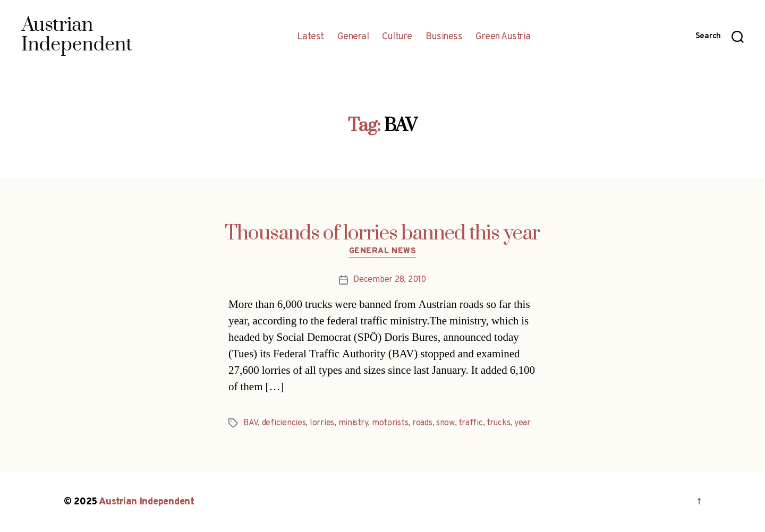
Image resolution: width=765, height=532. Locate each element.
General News (383, 252)
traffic (470, 423)
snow (445, 423)
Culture (397, 37)
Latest (311, 37)
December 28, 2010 (389, 280)
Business (444, 37)
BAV (250, 423)
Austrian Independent (147, 502)
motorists (390, 423)
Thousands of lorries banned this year (382, 234)
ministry (353, 423)
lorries (322, 423)
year (522, 423)
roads (422, 423)
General (353, 37)
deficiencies (284, 423)
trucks (498, 423)
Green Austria (503, 37)
